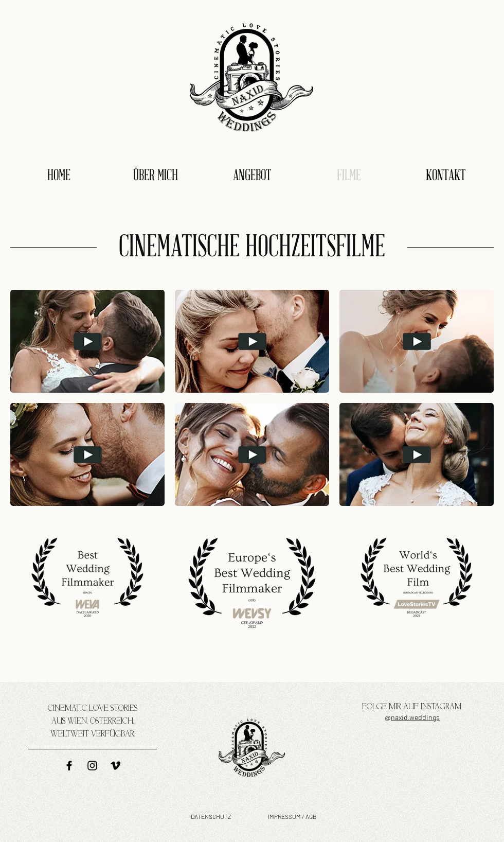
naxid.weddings (415, 717)
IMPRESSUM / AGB (292, 816)
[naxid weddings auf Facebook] (69, 766)
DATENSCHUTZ (211, 816)
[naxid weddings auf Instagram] (92, 766)
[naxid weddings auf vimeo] (115, 766)
